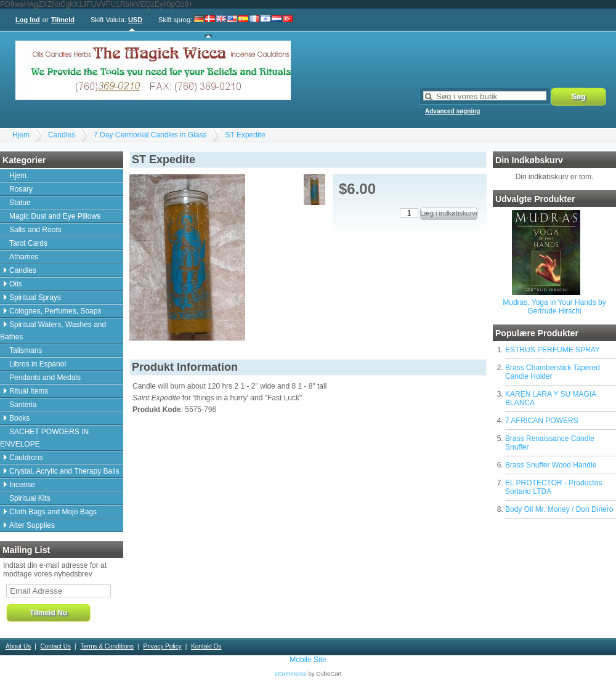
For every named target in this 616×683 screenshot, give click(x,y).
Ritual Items (29, 391)
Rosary (21, 189)
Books (19, 418)
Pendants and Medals (45, 378)
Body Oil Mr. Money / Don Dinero (559, 509)
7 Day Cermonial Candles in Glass (150, 135)
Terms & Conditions (107, 646)
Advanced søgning (452, 111)
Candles (62, 135)
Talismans (26, 350)
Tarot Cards (28, 243)
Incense (22, 485)
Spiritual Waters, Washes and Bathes (53, 331)
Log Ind (28, 20)
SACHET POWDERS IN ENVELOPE (44, 438)
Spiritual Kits (30, 498)
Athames (24, 257)
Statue (20, 203)
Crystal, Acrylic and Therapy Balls (64, 471)
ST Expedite (245, 135)
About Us (18, 646)
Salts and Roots (35, 230)
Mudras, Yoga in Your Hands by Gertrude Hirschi (554, 307)
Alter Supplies (32, 525)
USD (135, 20)
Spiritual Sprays (35, 297)
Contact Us (56, 646)
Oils (16, 284)
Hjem (21, 135)
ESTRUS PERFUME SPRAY (553, 350)
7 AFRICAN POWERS (542, 421)
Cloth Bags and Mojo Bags (53, 512)
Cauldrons (26, 458)
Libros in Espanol (38, 364)
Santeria (23, 405)
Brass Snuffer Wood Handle (551, 465)
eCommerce (291, 673)
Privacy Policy (162, 646)
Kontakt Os (206, 646)
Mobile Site (308, 660)
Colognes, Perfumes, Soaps (55, 311)
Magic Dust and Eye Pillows (55, 216)
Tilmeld (63, 20)
